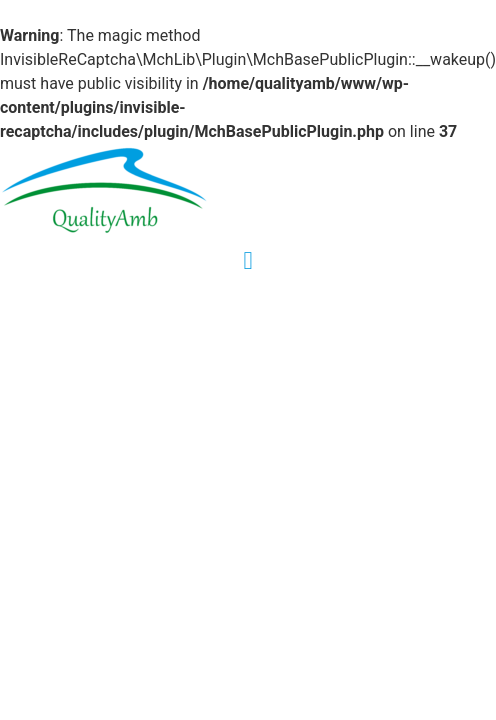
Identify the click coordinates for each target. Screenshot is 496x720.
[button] (248, 261)
